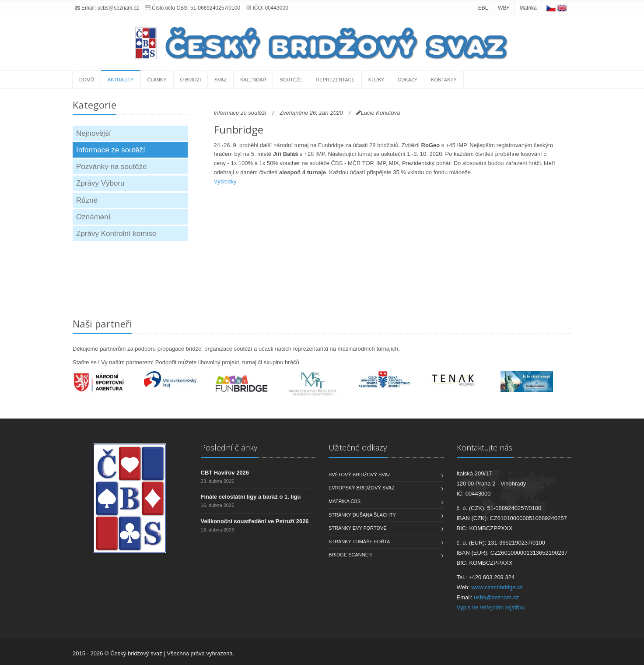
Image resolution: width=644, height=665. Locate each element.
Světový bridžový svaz (360, 475)
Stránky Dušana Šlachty (362, 515)
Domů (87, 80)
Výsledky (225, 181)
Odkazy (408, 80)
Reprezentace (335, 80)
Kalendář (253, 80)
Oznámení (93, 217)
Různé (87, 200)
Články (157, 80)
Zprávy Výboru (100, 183)
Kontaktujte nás (485, 447)
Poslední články (229, 447)
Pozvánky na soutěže (112, 167)
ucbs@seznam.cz (118, 8)
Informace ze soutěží (111, 150)
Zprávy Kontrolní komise (116, 234)
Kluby (376, 80)
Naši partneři (102, 324)
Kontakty (444, 80)
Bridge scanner (350, 555)
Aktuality (121, 80)
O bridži (191, 80)
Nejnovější (93, 133)
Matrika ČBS (345, 501)
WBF (504, 8)
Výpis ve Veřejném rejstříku (491, 607)
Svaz (220, 80)
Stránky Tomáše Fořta (359, 542)
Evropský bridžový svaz (362, 488)
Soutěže (291, 80)
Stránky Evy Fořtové (358, 528)
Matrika (528, 8)
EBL (483, 8)
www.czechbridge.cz (497, 587)
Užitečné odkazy (358, 447)
